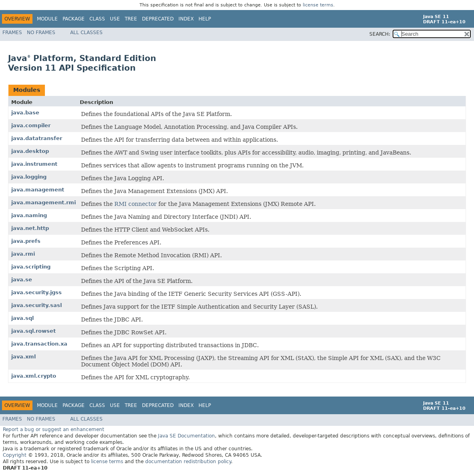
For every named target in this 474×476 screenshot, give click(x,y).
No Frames (41, 33)
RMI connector (136, 204)
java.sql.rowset (33, 331)
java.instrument (34, 164)
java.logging (29, 177)
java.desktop (30, 151)
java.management (38, 190)
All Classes (86, 33)
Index (186, 19)
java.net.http (30, 228)
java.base (25, 113)
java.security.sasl (36, 305)
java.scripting (31, 267)
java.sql (22, 318)
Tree (131, 19)
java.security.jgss (36, 292)
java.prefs (26, 241)
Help (205, 19)
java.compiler (31, 125)
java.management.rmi (44, 202)
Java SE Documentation (186, 436)
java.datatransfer (37, 138)
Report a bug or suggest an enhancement (54, 429)
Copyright (15, 455)
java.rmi (23, 254)
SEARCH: (380, 34)
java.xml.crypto (34, 376)
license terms (318, 5)
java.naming (29, 215)
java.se (22, 280)
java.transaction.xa (39, 344)
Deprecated (158, 19)
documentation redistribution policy (188, 462)
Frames (12, 33)
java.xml (23, 357)
